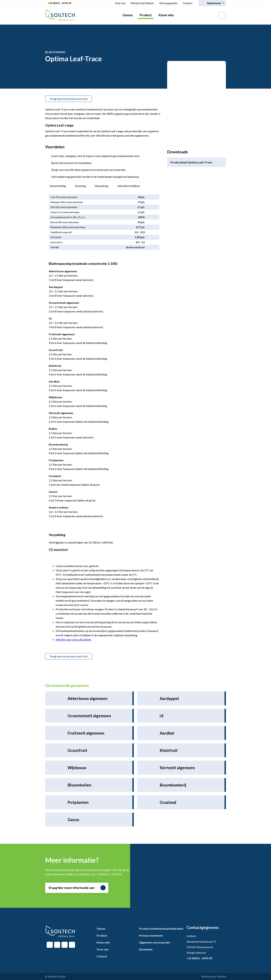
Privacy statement (151, 935)
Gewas (128, 15)
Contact (188, 3)
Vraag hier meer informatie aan (77, 888)
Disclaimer (146, 949)
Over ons (120, 3)
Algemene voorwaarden (155, 942)
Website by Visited (214, 976)
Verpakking (101, 186)
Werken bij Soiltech (142, 3)
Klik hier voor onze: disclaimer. (74, 639)
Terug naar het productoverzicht (69, 99)
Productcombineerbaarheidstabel (161, 929)
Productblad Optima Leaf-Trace (191, 162)
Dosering (80, 186)
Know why (166, 15)
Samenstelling (58, 186)
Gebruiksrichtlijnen (129, 186)
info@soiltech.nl (196, 953)
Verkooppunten (168, 3)
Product (146, 15)
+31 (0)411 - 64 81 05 (59, 3)
